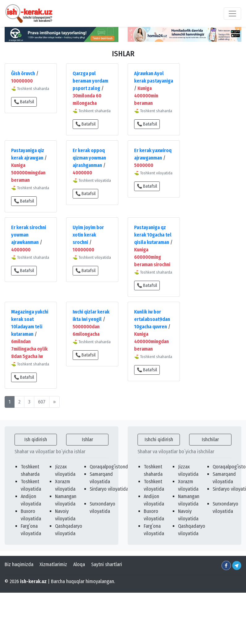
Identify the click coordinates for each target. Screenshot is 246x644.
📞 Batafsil (24, 102)
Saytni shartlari (107, 564)
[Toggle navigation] (232, 14)
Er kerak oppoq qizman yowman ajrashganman (89, 158)
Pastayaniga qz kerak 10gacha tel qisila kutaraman (153, 235)
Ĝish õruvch (23, 73)
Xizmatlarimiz (53, 564)
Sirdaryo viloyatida (109, 489)
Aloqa (79, 564)
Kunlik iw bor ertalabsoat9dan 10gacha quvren (152, 319)
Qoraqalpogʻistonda (110, 467)
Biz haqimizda (19, 564)
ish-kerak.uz (33, 581)
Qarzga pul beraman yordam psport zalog (90, 81)
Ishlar (87, 439)
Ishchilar (210, 439)
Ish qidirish (36, 439)
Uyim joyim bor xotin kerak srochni (88, 235)
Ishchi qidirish (159, 439)
